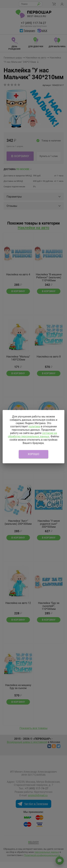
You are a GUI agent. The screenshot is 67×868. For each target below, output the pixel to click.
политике (34, 426)
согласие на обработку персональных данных (32, 435)
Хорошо (33, 454)
